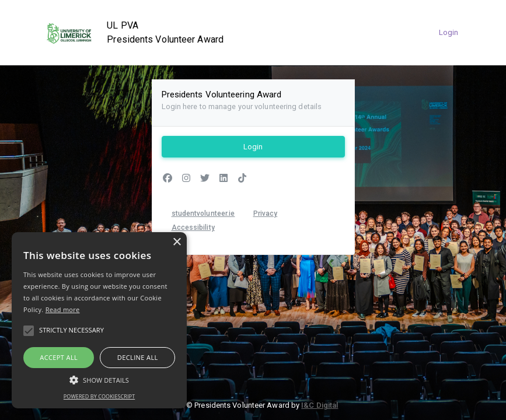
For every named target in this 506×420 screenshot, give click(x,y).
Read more (63, 309)
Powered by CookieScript (99, 396)
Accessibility (193, 228)
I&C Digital (320, 405)
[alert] (99, 320)
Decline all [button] (138, 357)
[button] (99, 379)
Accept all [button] (59, 357)
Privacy (266, 213)
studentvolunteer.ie (203, 213)
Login (449, 32)
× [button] (177, 242)
